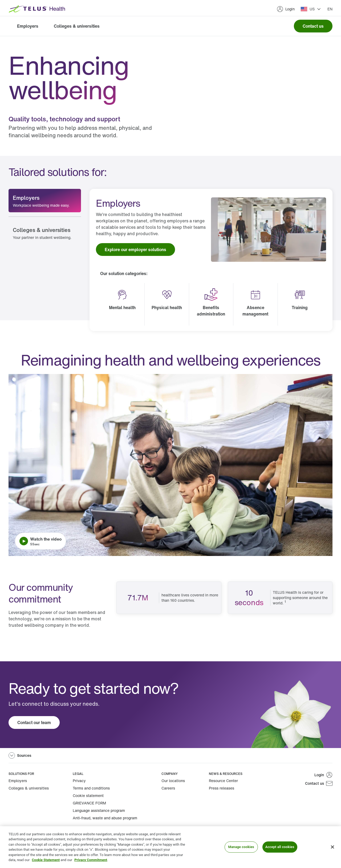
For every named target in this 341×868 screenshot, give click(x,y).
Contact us (313, 26)
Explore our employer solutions (135, 250)
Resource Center (223, 781)
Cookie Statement (46, 860)
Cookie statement (88, 796)
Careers (168, 788)
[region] (170, 847)
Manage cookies (241, 847)
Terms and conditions (91, 788)
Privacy (79, 781)
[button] (311, 9)
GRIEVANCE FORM (89, 803)
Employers (28, 26)
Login (286, 9)
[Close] (332, 847)
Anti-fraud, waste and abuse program (105, 818)
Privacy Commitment (91, 860)
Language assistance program (99, 810)
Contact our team (34, 722)
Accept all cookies (280, 847)
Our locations (173, 781)
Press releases (222, 788)
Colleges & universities (77, 26)
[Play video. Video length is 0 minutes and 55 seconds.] (170, 465)
